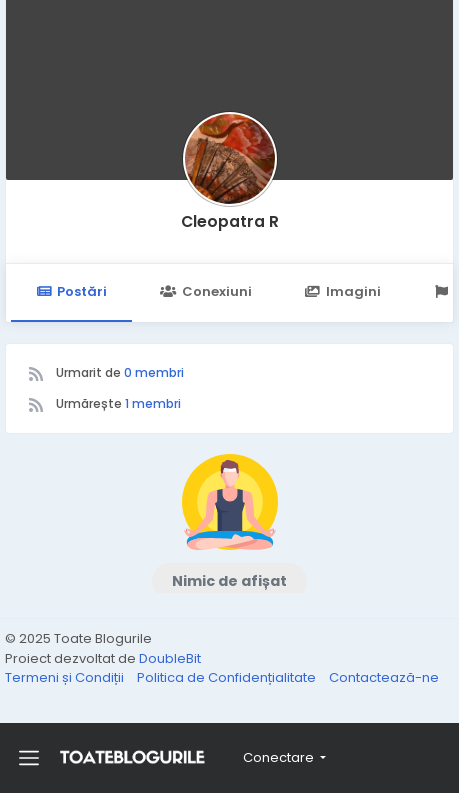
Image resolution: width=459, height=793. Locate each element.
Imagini (343, 291)
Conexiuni (205, 291)
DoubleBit (170, 658)
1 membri (153, 403)
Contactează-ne (384, 677)
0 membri (154, 372)
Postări (71, 291)
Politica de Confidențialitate (228, 677)
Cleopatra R (230, 221)
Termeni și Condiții (66, 677)
